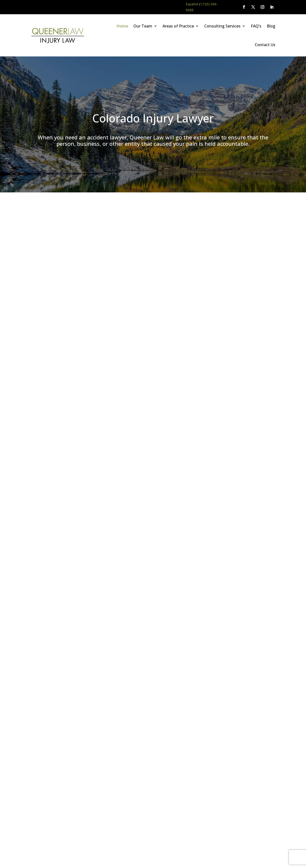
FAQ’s (256, 26)
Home (122, 26)
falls (160, 262)
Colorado (210, 390)
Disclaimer (96, 843)
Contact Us (265, 45)
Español (192, 4)
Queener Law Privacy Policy (62, 843)
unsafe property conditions (187, 262)
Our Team (143, 26)
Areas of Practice (178, 26)
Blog (271, 26)
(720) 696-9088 (65, 651)
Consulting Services (222, 26)
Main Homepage (22, 843)
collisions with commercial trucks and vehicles (206, 256)
